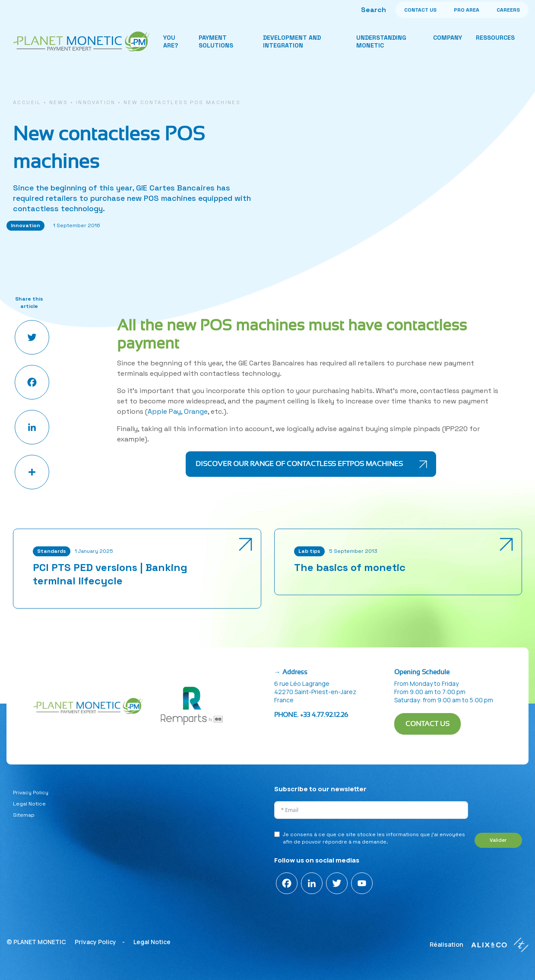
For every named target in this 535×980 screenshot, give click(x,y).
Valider (498, 840)
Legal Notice (29, 804)
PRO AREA (467, 10)
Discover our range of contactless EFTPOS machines (299, 464)
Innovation (96, 102)
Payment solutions (216, 41)
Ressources (495, 38)
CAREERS (508, 10)
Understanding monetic (381, 41)
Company (448, 38)
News (59, 102)
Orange (196, 411)
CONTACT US (420, 10)
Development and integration (292, 41)
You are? (171, 41)
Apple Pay (164, 411)
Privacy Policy (31, 793)
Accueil (27, 102)
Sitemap (24, 815)
